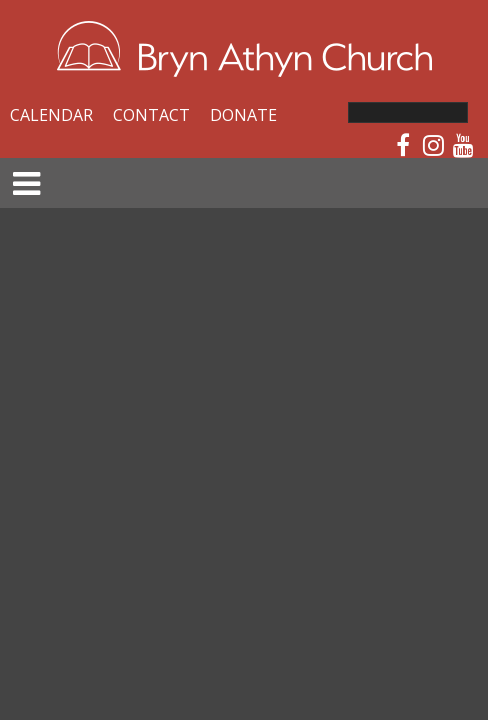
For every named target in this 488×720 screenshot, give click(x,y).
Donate (243, 115)
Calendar (51, 115)
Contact (151, 115)
